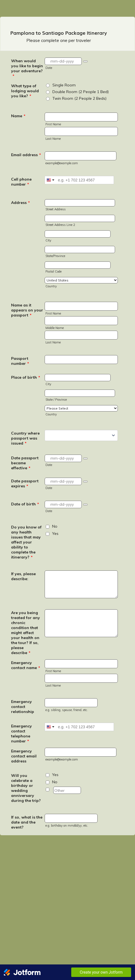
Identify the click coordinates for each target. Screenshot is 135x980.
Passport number (20, 361)
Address (21, 203)
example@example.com (62, 163)
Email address (26, 155)
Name (18, 116)
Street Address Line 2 (60, 225)
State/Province (55, 256)
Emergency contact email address (24, 756)
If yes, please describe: (23, 576)
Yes (55, 533)
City (48, 240)
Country (51, 286)
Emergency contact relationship (23, 707)
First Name (53, 124)
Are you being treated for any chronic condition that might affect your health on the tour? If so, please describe (26, 633)
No (55, 526)
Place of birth (26, 377)
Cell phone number (21, 182)
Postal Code (54, 271)
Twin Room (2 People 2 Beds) (79, 98)
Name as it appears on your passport (27, 310)
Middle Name (55, 328)
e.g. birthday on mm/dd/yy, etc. (67, 826)
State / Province (56, 400)
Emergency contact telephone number (21, 734)
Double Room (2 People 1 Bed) (81, 92)
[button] (85, 61)
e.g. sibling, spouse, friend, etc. (67, 710)
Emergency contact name (26, 665)
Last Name (53, 139)
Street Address (56, 209)
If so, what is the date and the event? (27, 822)
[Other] (48, 790)
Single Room (64, 85)
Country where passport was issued (25, 438)
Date (49, 68)
